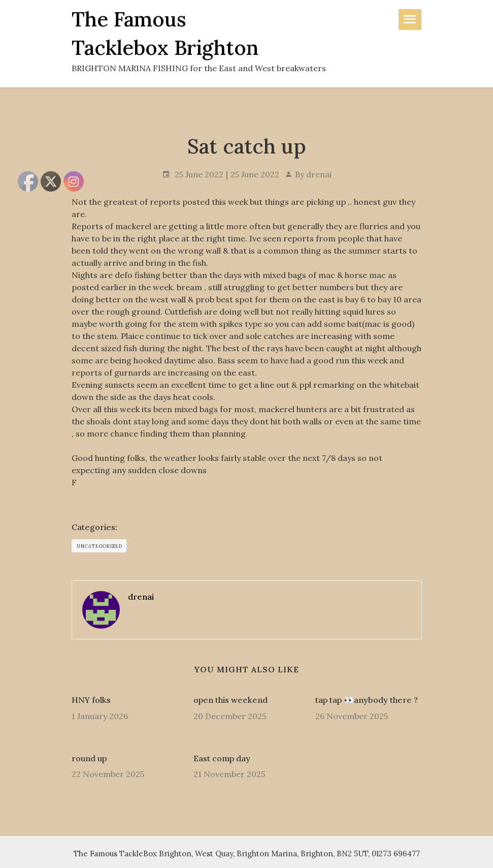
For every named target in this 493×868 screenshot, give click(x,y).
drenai (319, 174)
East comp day (222, 758)
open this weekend (231, 700)
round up (89, 758)
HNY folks (91, 700)
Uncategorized (100, 546)
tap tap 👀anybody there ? (367, 700)
